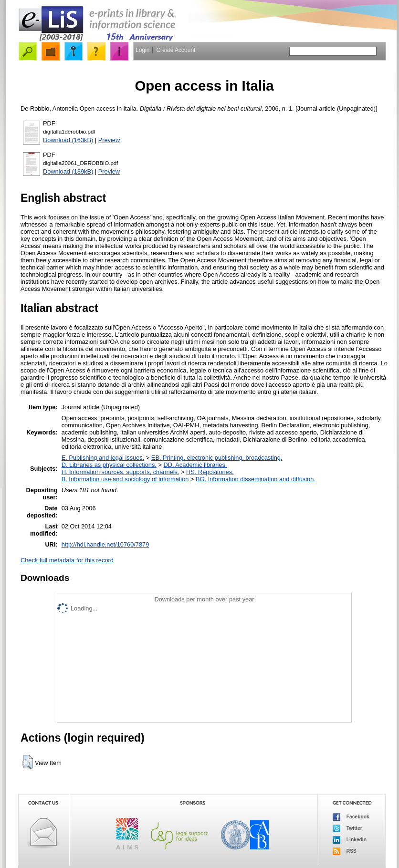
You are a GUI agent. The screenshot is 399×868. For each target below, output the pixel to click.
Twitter (347, 828)
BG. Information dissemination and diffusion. (256, 479)
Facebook (351, 817)
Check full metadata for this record (67, 560)
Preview (109, 140)
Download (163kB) (68, 140)
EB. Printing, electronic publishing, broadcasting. (217, 458)
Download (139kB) (68, 171)
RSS (345, 851)
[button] (27, 762)
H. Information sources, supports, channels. (121, 472)
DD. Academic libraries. (195, 465)
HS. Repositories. (210, 472)
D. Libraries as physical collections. (109, 465)
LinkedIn (350, 840)
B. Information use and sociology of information (125, 479)
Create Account (176, 50)
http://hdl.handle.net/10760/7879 (105, 544)
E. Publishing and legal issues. (103, 458)
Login (142, 50)
